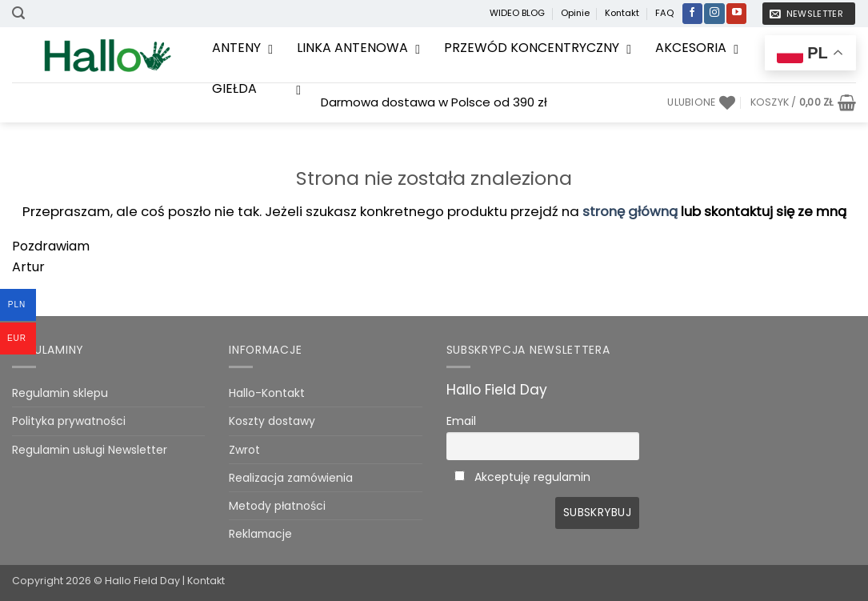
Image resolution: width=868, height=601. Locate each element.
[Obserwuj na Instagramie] (714, 14)
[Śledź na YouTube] (736, 14)
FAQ (664, 13)
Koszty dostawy (272, 421)
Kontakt (622, 13)
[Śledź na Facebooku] (692, 14)
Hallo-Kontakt (267, 393)
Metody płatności (277, 506)
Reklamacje (260, 534)
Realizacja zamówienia (291, 478)
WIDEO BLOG (517, 13)
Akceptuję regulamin (532, 477)
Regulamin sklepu (60, 393)
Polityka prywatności (69, 421)
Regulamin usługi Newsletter (90, 450)
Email (461, 421)
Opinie (575, 13)
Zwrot (244, 450)
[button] (18, 13)
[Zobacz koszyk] (803, 102)
